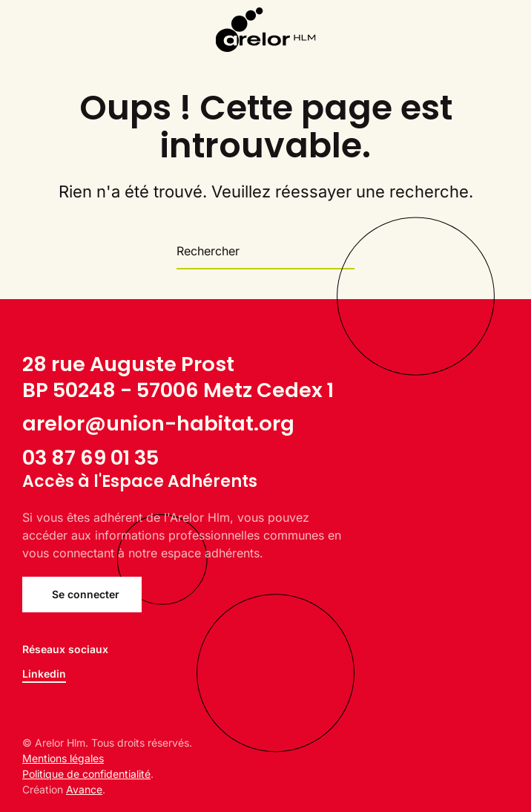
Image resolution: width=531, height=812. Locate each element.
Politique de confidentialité (86, 774)
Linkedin (44, 674)
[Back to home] (266, 30)
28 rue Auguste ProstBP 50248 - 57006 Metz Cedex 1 (178, 377)
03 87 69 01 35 (90, 458)
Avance (84, 789)
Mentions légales (63, 758)
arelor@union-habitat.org (158, 423)
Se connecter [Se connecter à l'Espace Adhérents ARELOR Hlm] (86, 594)
